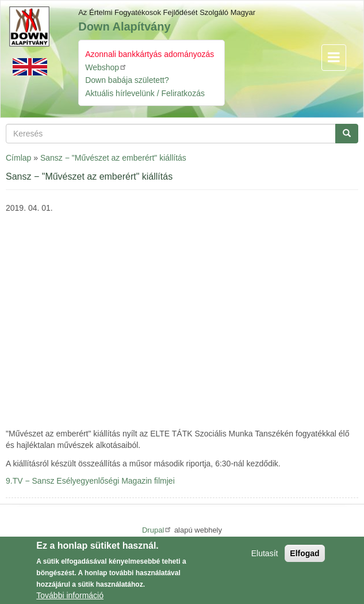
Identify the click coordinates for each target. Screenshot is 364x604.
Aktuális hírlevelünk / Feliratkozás (145, 93)
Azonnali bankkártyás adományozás (150, 54)
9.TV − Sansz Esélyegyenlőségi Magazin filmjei (90, 481)
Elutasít (265, 553)
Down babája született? (127, 80)
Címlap (18, 158)
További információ (70, 595)
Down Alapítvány (124, 26)
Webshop (106, 67)
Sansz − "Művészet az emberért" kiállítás (113, 158)
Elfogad (304, 553)
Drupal (157, 530)
